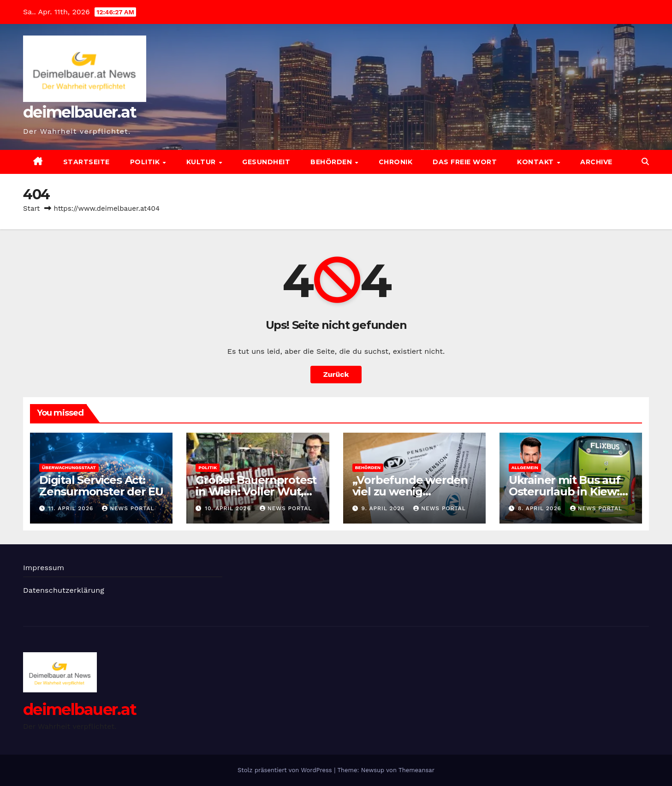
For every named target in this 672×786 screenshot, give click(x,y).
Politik (146, 162)
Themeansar (416, 770)
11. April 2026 (72, 508)
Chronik (396, 162)
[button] (645, 162)
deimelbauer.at (80, 112)
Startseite (86, 162)
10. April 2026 (229, 508)
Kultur (202, 162)
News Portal (128, 508)
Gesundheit (266, 162)
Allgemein (525, 467)
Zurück (336, 374)
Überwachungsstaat (69, 467)
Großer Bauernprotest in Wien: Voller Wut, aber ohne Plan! (256, 491)
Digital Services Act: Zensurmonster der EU (101, 486)
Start (31, 208)
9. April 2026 (384, 508)
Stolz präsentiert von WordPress (286, 770)
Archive (596, 162)
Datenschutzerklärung (64, 590)
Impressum (44, 568)
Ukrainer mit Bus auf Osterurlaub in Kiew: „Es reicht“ (565, 491)
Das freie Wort (465, 162)
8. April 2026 (541, 508)
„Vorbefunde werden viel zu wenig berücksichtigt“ (410, 491)
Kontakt (536, 162)
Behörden (332, 162)
